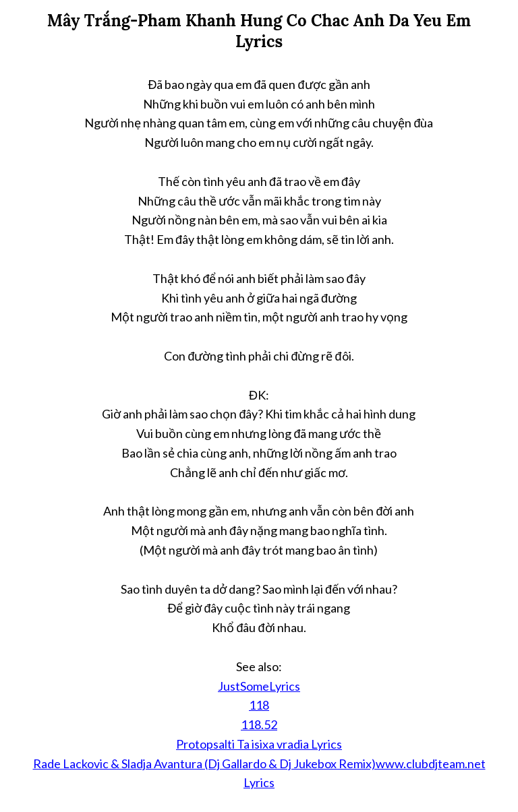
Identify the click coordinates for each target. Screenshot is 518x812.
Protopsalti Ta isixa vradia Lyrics (259, 744)
